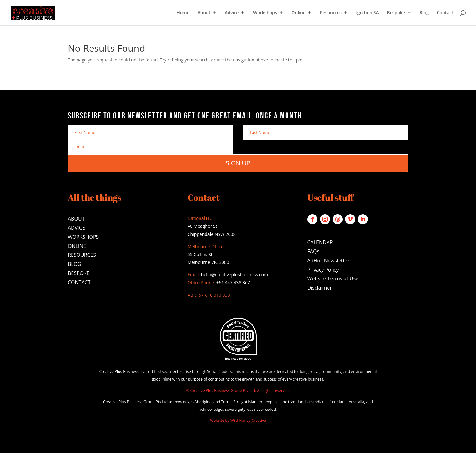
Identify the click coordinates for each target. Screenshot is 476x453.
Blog (424, 13)
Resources (331, 13)
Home (183, 13)
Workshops (265, 13)
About (204, 13)
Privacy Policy (323, 270)
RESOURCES (82, 255)
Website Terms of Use (333, 278)
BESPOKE (79, 273)
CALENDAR (320, 242)
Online (298, 13)
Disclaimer (320, 288)
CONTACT (79, 282)
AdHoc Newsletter (328, 261)
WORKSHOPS (83, 237)
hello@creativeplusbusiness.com (234, 275)
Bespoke (396, 13)
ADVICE (76, 228)
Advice (232, 13)
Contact (445, 13)
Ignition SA (367, 13)
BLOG (75, 264)
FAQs (313, 251)
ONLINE (77, 246)
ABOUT (76, 219)
